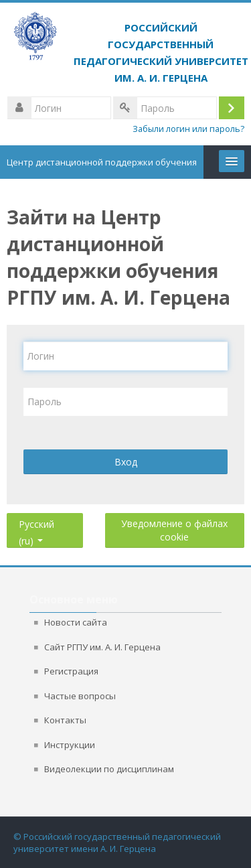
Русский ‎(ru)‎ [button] (36, 521)
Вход (126, 462)
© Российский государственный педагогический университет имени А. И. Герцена (117, 843)
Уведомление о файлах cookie (174, 530)
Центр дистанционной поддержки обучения (102, 162)
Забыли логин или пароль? (188, 129)
